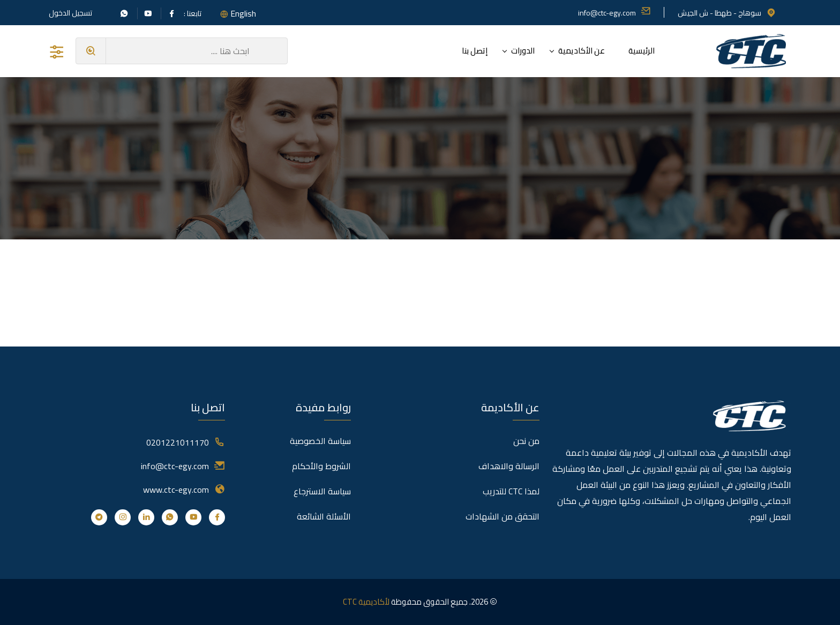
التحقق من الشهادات (502, 516)
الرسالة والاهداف (509, 466)
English (243, 13)
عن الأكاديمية (582, 51)
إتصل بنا (475, 51)
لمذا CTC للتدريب (511, 491)
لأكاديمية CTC (366, 602)
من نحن (526, 441)
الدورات (523, 51)
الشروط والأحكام (321, 466)
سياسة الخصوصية (320, 441)
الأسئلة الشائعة (324, 516)
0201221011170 (178, 442)
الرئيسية (642, 51)
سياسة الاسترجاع (322, 491)
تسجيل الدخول (70, 13)
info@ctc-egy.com (614, 13)
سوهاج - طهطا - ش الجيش (727, 13)
